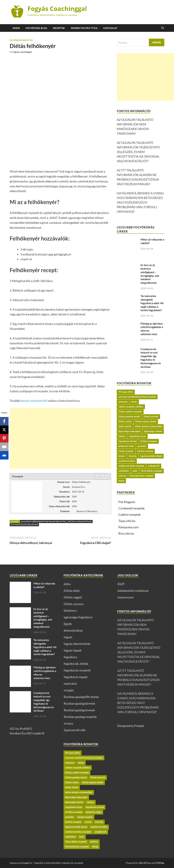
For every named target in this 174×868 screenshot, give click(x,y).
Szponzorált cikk (75, 730)
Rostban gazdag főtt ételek (81, 697)
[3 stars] (101, 476)
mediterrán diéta (127, 461)
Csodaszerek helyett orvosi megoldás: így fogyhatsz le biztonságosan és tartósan (151, 358)
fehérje (122, 436)
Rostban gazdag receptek (80, 717)
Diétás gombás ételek (129, 416)
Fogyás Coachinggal (57, 9)
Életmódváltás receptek (24, 525)
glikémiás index (126, 446)
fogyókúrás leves (138, 436)
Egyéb (68, 624)
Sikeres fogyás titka (84, 28)
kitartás (133, 456)
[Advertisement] (60, 438)
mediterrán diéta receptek (131, 466)
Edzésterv (70, 610)
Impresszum (126, 597)
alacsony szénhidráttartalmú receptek (43, 521)
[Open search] (163, 28)
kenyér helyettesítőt (34, 401)
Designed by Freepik (131, 726)
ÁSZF (121, 584)
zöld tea (122, 476)
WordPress (145, 863)
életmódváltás (73, 630)
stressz (68, 723)
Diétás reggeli (73, 597)
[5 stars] (105, 476)
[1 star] (97, 476)
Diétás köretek (151, 416)
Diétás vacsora (73, 604)
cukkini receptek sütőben (131, 407)
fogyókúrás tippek (76, 677)
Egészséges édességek (129, 431)
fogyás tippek (73, 650)
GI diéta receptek (149, 441)
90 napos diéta (126, 392)
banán (134, 402)
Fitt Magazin (127, 502)
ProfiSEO (26, 729)
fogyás (68, 637)
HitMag (160, 863)
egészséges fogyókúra (78, 617)
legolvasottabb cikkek (151, 456)
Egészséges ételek (153, 431)
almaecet (123, 402)
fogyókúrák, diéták (76, 664)
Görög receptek (126, 451)
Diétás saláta (125, 421)
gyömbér (142, 446)
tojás (135, 471)
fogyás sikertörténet (77, 644)
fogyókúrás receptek (21, 40)
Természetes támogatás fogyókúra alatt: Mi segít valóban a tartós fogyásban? (152, 303)
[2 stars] (99, 476)
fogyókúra (70, 657)
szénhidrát (124, 471)
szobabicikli (154, 466)
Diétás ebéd (72, 591)
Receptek (59, 28)
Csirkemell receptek (132, 508)
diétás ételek (125, 426)
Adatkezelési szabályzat (133, 591)
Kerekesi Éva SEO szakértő (27, 733)
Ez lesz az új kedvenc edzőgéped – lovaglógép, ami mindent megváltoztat (150, 274)
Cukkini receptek (130, 515)
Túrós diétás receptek (151, 471)
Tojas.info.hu (127, 521)
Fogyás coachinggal (22, 52)
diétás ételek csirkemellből (148, 426)
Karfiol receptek (145, 451)
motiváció (70, 684)
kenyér (122, 456)
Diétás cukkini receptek (130, 412)
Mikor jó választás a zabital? (44, 585)
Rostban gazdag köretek (79, 703)
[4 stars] (103, 476)
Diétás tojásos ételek (80, 521)
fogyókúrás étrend (127, 441)
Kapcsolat (110, 28)
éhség (121, 481)
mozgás (69, 690)
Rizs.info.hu (126, 533)
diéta (67, 584)
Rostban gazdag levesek (79, 710)
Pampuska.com (128, 527)
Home (16, 28)
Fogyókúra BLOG (36, 28)
